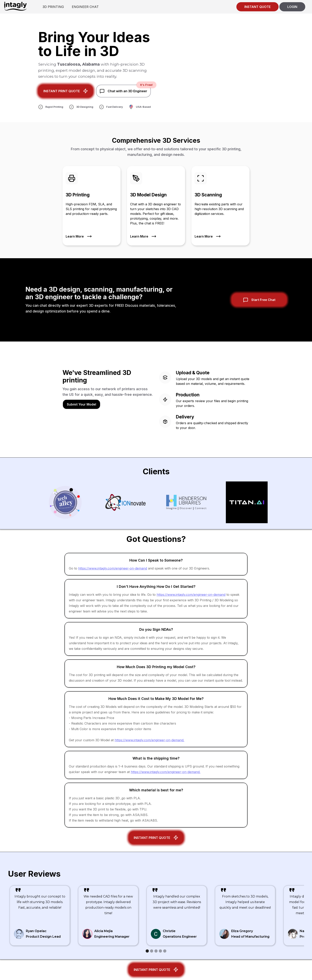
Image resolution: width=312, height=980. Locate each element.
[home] (15, 6)
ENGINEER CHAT (85, 7)
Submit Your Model (81, 404)
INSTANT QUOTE (257, 7)
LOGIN (292, 7)
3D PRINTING (53, 7)
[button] (147, 951)
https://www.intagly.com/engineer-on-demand (113, 568)
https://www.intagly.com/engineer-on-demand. (149, 740)
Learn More (75, 237)
